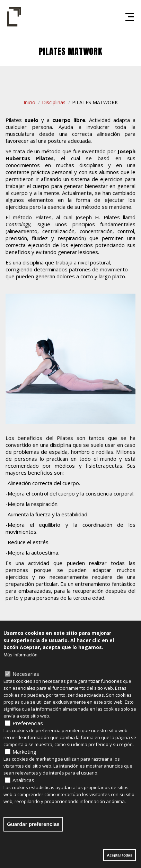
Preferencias (28, 726)
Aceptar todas (119, 858)
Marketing (24, 755)
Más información (20, 658)
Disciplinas (54, 102)
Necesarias (26, 677)
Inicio (29, 102)
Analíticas (23, 783)
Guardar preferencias (33, 827)
